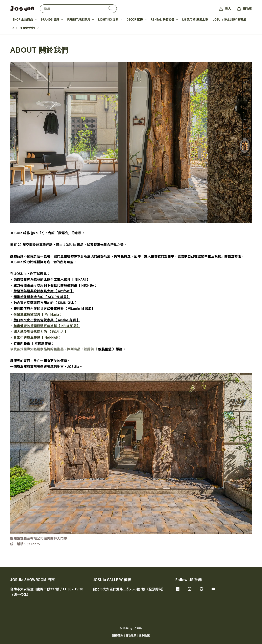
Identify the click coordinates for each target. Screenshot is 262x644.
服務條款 (118, 635)
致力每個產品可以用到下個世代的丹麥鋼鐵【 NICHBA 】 (56, 285)
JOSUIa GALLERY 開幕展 (230, 19)
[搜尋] (110, 9)
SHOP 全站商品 (23, 19)
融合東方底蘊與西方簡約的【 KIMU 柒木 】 (46, 303)
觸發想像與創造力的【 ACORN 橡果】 (42, 297)
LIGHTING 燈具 (108, 19)
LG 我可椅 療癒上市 (195, 19)
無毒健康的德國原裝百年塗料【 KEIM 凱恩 (45, 326)
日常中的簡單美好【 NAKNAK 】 (38, 337)
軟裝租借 (105, 349)
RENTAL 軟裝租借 (162, 19)
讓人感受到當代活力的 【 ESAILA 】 (41, 332)
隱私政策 (131, 635)
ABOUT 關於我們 (24, 28)
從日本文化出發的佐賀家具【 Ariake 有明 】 (47, 320)
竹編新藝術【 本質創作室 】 (34, 343)
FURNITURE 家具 (79, 19)
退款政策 (144, 635)
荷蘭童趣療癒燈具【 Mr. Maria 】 (39, 314)
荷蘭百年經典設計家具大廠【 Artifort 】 (44, 291)
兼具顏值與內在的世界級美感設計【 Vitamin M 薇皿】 (54, 308)
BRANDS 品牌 (50, 19)
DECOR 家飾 (135, 19)
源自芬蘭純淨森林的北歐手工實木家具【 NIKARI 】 (52, 279)
